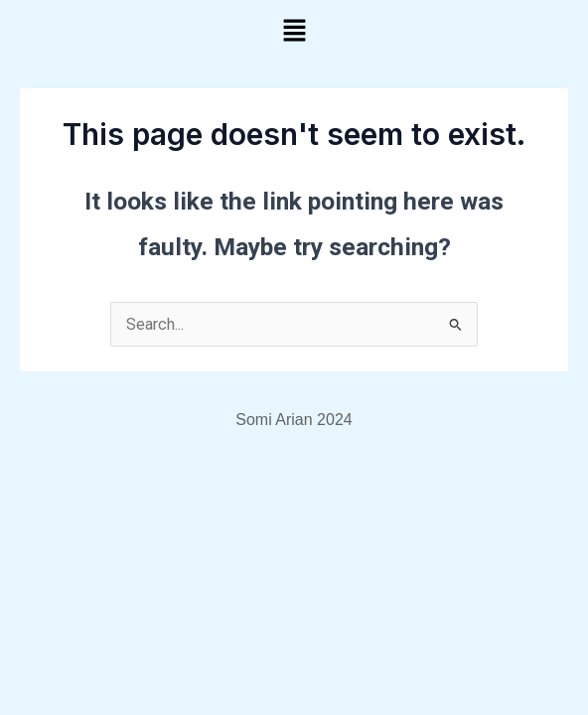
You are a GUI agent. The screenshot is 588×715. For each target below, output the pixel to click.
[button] (294, 32)
